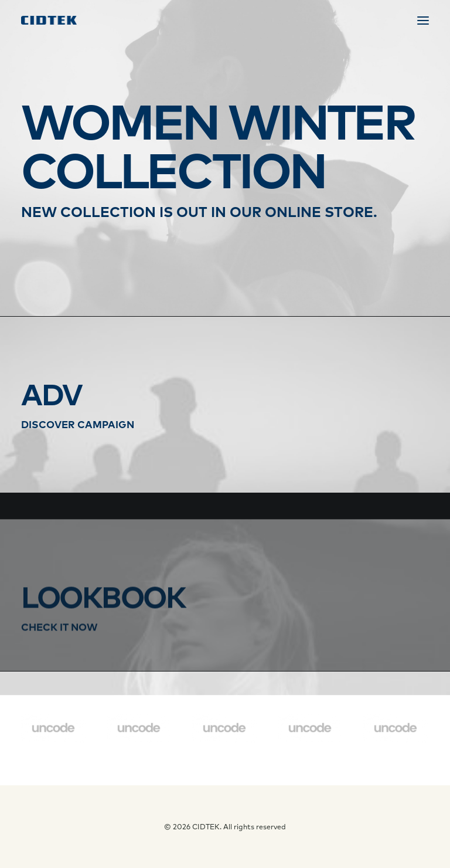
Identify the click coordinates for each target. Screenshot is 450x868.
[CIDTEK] (49, 20)
